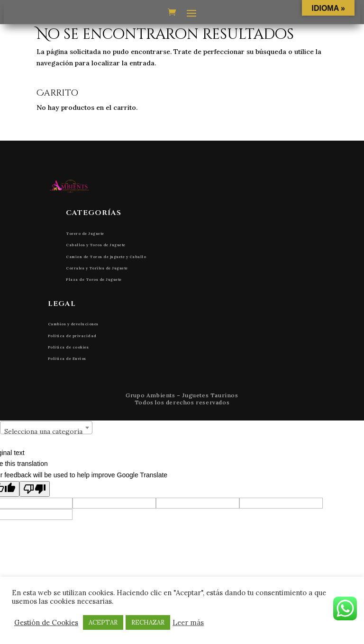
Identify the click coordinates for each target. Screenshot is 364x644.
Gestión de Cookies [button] (46, 623)
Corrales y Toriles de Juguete (97, 268)
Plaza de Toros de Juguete (94, 279)
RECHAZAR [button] (148, 622)
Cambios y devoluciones (73, 324)
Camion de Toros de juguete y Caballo (106, 257)
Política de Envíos (67, 358)
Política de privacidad (72, 336)
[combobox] (46, 428)
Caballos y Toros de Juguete (96, 245)
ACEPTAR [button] (103, 622)
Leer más (188, 623)
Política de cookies (68, 347)
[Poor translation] (35, 489)
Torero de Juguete (85, 233)
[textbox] (46, 431)
